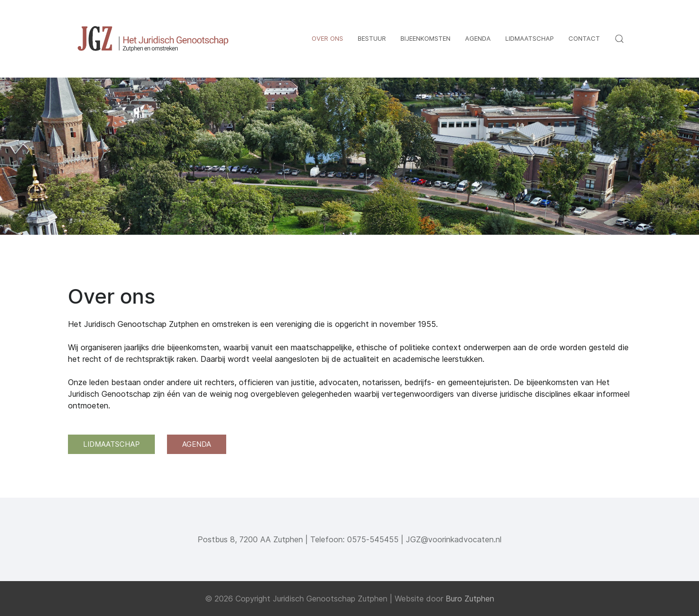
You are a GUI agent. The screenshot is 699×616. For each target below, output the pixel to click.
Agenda (478, 38)
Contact (584, 38)
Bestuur (372, 38)
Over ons (327, 38)
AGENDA (197, 444)
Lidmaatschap (530, 38)
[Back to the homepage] (152, 39)
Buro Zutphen (470, 599)
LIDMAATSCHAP (111, 444)
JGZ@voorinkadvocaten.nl (454, 539)
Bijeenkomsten (425, 38)
